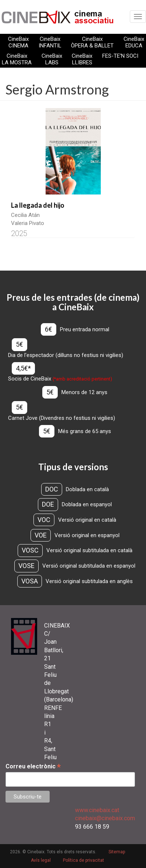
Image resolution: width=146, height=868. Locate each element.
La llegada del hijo (38, 205)
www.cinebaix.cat (97, 810)
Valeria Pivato (28, 223)
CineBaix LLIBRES (82, 59)
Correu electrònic (33, 766)
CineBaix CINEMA (18, 42)
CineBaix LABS (52, 59)
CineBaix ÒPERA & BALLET (92, 42)
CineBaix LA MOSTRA (17, 59)
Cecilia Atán (25, 215)
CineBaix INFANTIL (50, 42)
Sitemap (117, 852)
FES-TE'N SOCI (120, 56)
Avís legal (41, 860)
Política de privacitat (83, 860)
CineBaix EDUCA (134, 42)
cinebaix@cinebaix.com (105, 818)
